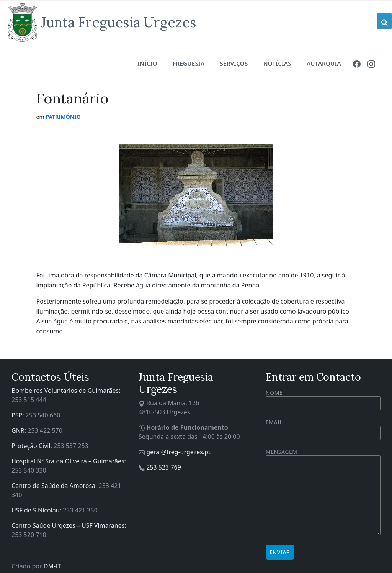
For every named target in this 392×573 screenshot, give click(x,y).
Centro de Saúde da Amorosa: (55, 486)
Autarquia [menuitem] (324, 63)
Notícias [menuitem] (277, 63)
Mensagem (323, 492)
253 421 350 (80, 510)
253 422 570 (45, 430)
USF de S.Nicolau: (37, 510)
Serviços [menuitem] (234, 63)
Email (323, 428)
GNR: (20, 430)
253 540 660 (43, 415)
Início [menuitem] (147, 63)
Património (63, 117)
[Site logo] (102, 23)
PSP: (19, 415)
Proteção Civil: (33, 446)
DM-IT (52, 566)
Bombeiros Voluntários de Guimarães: (66, 391)
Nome (323, 400)
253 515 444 (29, 400)
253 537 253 (71, 446)
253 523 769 (164, 467)
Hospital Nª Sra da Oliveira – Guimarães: (69, 461)
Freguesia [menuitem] (189, 63)
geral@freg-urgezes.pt (178, 452)
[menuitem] (357, 63)
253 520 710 (29, 535)
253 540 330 (29, 470)
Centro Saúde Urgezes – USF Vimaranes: (69, 525)
